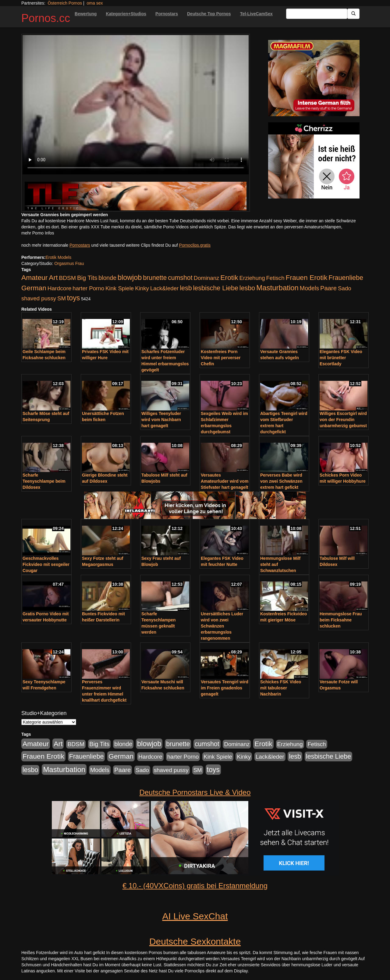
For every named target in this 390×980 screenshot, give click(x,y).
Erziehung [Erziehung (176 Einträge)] (252, 278)
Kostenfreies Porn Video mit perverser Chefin (221, 358)
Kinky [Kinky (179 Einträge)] (142, 288)
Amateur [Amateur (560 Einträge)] (34, 277)
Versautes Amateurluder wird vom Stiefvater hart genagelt (225, 481)
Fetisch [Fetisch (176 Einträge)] (275, 278)
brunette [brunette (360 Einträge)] (155, 278)
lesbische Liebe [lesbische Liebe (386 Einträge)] (216, 288)
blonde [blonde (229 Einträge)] (107, 278)
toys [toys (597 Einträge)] (73, 298)
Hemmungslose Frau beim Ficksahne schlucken (341, 620)
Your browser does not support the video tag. (136, 105)
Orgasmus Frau (69, 263)
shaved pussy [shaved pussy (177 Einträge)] (39, 298)
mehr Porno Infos (38, 233)
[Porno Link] (136, 196)
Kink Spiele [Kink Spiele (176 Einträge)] (120, 288)
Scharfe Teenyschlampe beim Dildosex (44, 481)
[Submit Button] (353, 14)
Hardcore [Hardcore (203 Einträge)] (60, 288)
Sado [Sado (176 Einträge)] (345, 288)
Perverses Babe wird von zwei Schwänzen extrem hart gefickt (281, 481)
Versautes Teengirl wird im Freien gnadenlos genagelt (225, 688)
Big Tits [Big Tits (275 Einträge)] (87, 278)
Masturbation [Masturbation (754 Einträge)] (277, 288)
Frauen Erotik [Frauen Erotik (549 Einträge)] (306, 277)
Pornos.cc (46, 18)
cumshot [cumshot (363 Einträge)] (180, 278)
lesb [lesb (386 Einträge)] (186, 288)
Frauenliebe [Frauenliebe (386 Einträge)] (346, 278)
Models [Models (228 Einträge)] (309, 288)
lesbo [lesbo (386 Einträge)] (247, 288)
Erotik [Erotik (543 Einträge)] (229, 277)
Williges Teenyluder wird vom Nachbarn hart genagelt (161, 420)
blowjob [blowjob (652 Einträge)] (130, 277)
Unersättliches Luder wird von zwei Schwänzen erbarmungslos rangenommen (222, 626)
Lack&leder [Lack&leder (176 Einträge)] (164, 288)
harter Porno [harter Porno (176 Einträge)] (88, 288)
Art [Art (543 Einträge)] (53, 277)
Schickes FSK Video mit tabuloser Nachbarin (281, 688)
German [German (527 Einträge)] (34, 288)
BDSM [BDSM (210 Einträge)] (67, 278)
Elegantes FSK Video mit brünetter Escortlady (341, 358)
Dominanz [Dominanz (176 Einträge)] (206, 278)
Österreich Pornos (65, 3)
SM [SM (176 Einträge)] (62, 298)
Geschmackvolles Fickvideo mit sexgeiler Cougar (46, 564)
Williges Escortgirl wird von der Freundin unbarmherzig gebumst (343, 420)
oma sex (95, 3)
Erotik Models (58, 257)
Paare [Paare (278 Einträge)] (328, 288)
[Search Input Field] (317, 14)
